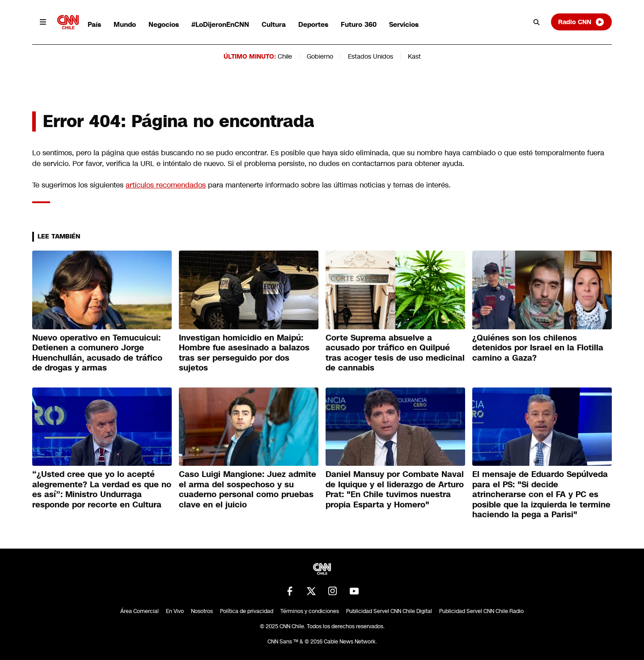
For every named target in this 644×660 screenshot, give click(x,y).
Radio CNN (581, 22)
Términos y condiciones (310, 611)
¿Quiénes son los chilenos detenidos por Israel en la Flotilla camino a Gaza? (538, 348)
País (94, 24)
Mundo (125, 24)
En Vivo (175, 611)
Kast (414, 56)
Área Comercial (140, 611)
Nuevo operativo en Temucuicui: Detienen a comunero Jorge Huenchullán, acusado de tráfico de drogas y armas (97, 353)
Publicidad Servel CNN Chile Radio (481, 611)
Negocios (164, 24)
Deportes (313, 24)
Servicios (404, 24)
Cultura (274, 24)
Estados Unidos (371, 56)
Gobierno (320, 56)
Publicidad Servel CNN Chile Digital (389, 611)
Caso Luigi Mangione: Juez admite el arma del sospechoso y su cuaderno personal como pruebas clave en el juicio (248, 490)
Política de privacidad (247, 611)
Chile (285, 56)
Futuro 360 (359, 24)
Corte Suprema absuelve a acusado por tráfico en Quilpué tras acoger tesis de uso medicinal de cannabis (395, 353)
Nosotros (202, 611)
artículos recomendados (166, 185)
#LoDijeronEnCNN (220, 24)
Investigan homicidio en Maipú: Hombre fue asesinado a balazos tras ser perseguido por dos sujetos (244, 353)
